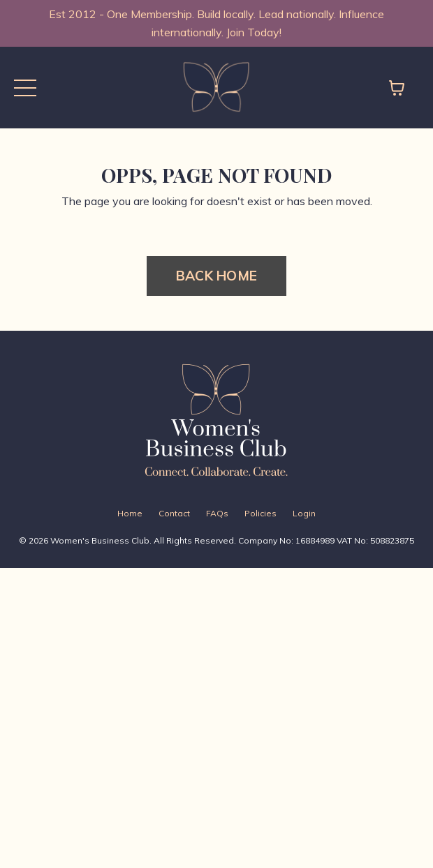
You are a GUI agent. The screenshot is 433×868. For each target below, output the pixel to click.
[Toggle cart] (397, 88)
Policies (260, 513)
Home (130, 513)
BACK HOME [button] (216, 276)
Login (304, 513)
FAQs (217, 513)
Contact (174, 513)
